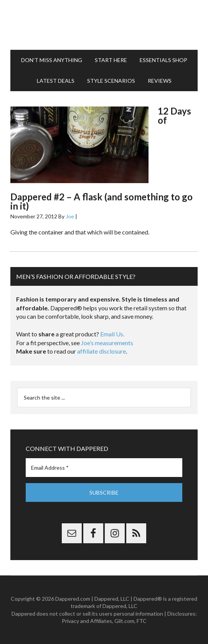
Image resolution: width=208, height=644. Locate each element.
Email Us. (112, 334)
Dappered (104, 25)
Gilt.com (124, 621)
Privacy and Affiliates (87, 621)
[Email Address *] (104, 468)
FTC (142, 621)
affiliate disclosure (102, 351)
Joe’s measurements (107, 343)
